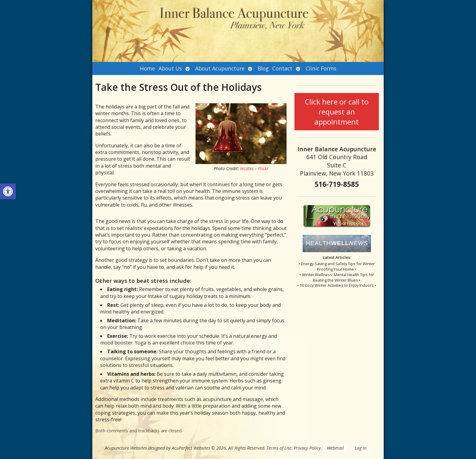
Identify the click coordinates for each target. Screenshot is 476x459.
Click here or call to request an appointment (337, 112)
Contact (282, 68)
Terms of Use (279, 448)
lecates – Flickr (254, 168)
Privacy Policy (307, 448)
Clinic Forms (321, 68)
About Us (170, 68)
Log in (361, 448)
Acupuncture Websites (126, 448)
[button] (8, 191)
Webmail (335, 448)
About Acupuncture (220, 68)
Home (147, 68)
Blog (263, 68)
